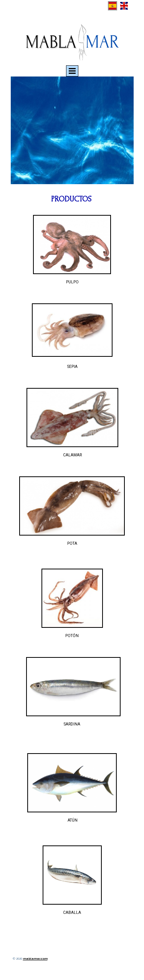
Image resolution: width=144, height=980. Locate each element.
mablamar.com (35, 958)
